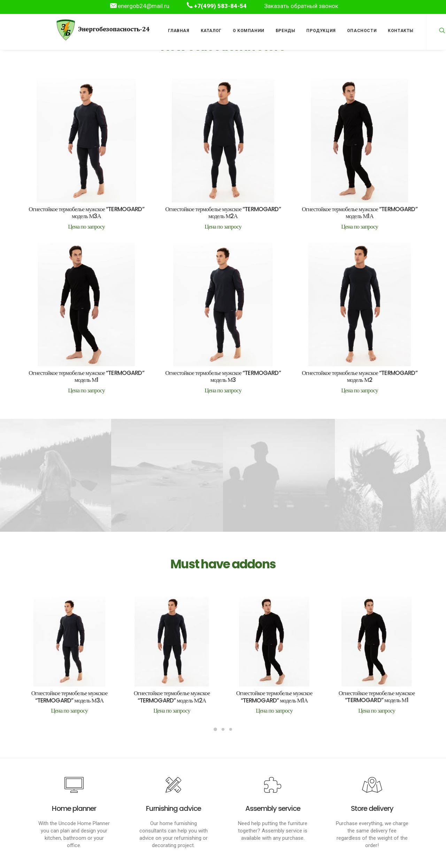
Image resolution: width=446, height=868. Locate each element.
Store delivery (372, 808)
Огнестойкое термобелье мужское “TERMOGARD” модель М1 (87, 362)
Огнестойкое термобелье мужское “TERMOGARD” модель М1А (360, 212)
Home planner (74, 808)
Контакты (401, 31)
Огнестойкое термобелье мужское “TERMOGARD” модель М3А (86, 213)
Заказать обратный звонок (301, 6)
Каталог (211, 31)
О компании (249, 31)
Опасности (362, 31)
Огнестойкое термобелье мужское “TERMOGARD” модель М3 (223, 355)
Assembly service (273, 808)
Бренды (286, 31)
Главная (179, 31)
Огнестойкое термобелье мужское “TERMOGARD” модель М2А (223, 213)
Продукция (321, 31)
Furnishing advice (174, 808)
